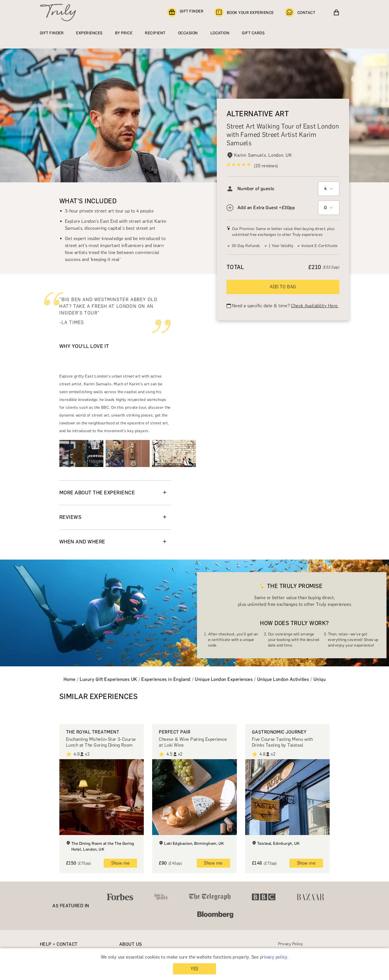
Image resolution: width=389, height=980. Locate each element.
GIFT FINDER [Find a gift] (185, 13)
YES (194, 969)
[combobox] (329, 189)
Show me (120, 863)
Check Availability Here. (315, 306)
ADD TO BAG (283, 287)
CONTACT (300, 13)
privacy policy (274, 957)
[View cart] (336, 13)
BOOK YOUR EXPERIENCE (244, 13)
